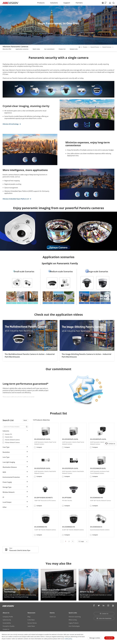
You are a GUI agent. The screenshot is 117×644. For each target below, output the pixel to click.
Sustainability (7, 623)
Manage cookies (95, 638)
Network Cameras (107, 47)
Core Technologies (74, 626)
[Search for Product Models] (14, 427)
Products (41, 3)
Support (67, 3)
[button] (89, 47)
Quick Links (73, 613)
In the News (31, 620)
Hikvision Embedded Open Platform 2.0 (17, 199)
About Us (6, 613)
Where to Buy (73, 620)
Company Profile (8, 617)
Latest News (31, 626)
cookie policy (68, 639)
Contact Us (6, 629)
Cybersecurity (7, 620)
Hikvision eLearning (75, 617)
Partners (79, 3)
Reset (25, 420)
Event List (53, 617)
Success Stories (32, 623)
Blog (29, 617)
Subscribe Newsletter (104, 618)
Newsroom (31, 613)
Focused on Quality (9, 626)
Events (52, 613)
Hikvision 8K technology (12, 124)
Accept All (109, 638)
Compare (39, 447)
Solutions (54, 3)
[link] (7, 49)
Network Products (95, 47)
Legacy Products (74, 623)
